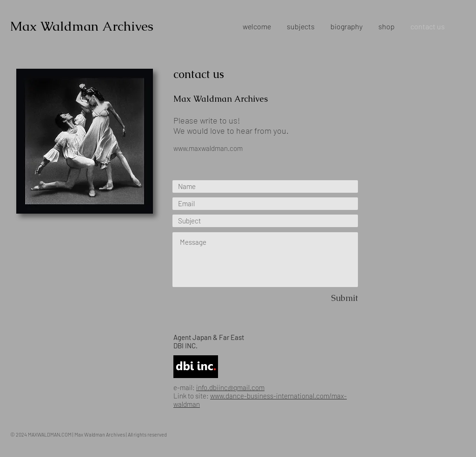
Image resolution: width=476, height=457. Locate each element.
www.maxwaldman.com (208, 148)
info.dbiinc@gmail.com (230, 387)
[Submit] (325, 298)
